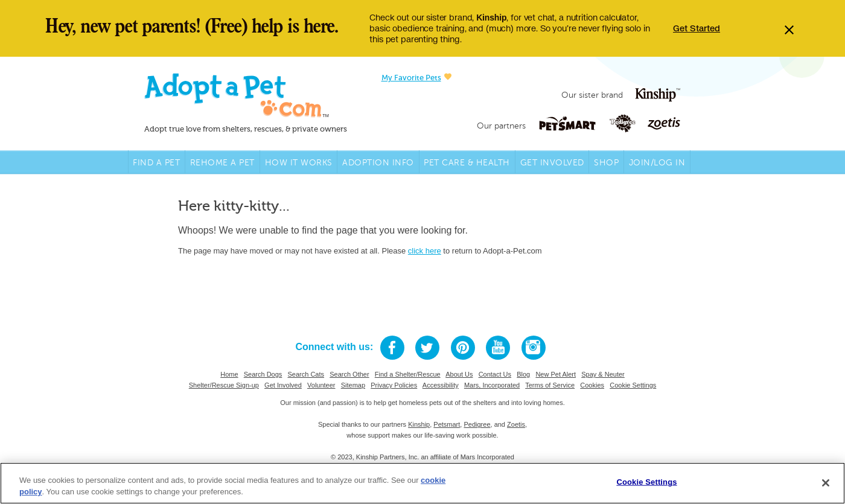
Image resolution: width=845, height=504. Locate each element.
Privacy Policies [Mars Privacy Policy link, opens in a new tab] (394, 385)
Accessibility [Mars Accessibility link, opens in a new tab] (441, 385)
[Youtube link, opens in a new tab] (498, 348)
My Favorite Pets (416, 78)
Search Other (349, 374)
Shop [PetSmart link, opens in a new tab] (606, 163)
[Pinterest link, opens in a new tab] (463, 348)
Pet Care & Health (467, 163)
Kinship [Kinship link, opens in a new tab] (419, 424)
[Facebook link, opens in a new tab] (392, 348)
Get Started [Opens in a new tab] (697, 28)
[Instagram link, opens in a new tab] (534, 348)
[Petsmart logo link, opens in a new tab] (573, 123)
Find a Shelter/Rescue (408, 374)
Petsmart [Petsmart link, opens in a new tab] (447, 424)
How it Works (299, 163)
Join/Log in (657, 163)
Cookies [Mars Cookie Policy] (592, 385)
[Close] (826, 483)
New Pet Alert (556, 374)
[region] (422, 483)
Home (229, 374)
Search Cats (306, 374)
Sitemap (353, 385)
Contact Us (495, 374)
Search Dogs (263, 374)
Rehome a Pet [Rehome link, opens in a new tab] (222, 163)
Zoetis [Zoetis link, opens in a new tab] (516, 424)
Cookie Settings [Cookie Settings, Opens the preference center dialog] (646, 482)
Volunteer (321, 385)
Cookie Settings (633, 385)
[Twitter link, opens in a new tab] (427, 348)
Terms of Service (550, 385)
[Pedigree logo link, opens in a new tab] (628, 124)
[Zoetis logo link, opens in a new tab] (664, 123)
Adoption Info (378, 163)
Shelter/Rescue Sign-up (224, 385)
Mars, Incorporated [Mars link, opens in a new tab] (492, 385)
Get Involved (552, 163)
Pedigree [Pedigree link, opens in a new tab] (477, 424)
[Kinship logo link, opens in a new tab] (658, 95)
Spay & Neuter (603, 374)
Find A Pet (156, 163)
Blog (523, 374)
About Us (459, 374)
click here (425, 251)
